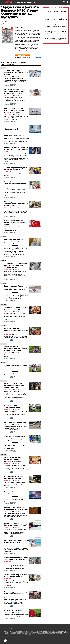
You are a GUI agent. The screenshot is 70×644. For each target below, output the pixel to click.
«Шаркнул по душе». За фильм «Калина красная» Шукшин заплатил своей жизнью (15, 367)
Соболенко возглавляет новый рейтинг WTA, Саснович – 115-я (56, 39)
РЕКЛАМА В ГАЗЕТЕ (30, 626)
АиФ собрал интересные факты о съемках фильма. (15, 374)
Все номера (38, 58)
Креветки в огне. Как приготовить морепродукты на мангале (16, 330)
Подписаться (22, 55)
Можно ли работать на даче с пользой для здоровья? (15, 355)
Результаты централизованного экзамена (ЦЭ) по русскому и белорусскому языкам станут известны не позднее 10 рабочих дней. (15, 212)
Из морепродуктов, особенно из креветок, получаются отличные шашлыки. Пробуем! (16, 337)
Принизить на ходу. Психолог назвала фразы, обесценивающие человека (56, 32)
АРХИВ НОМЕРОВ (8, 626)
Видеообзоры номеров (22, 57)
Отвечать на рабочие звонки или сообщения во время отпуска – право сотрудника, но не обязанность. (16, 550)
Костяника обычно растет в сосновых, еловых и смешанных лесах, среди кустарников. (16, 615)
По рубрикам (14, 63)
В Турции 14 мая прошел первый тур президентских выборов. (14, 229)
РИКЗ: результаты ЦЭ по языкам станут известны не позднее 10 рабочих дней (16, 204)
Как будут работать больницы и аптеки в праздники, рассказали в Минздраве (56, 25)
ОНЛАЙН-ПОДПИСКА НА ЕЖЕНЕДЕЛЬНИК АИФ (47, 626)
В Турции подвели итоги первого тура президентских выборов (15, 222)
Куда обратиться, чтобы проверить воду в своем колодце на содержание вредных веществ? (15, 484)
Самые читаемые (24, 63)
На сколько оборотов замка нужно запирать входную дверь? (16, 508)
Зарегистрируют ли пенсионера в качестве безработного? (16, 593)
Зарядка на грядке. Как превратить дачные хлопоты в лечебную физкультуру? (15, 348)
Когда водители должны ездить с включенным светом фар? (16, 559)
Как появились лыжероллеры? (16, 422)
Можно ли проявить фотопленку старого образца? (15, 524)
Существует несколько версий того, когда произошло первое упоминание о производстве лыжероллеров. (15, 428)
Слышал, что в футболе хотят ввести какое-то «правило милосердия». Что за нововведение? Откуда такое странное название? (16, 414)
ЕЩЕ (15, 85)
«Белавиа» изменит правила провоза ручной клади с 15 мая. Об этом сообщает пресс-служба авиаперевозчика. (16, 118)
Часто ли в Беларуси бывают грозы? (15, 493)
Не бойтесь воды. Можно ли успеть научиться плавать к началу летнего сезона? (14, 438)
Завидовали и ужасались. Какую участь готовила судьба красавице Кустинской (56, 19)
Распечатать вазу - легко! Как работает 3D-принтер (15, 308)
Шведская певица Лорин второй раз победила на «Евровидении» (16, 149)
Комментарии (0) (15, 77)
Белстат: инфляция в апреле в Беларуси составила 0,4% (15, 169)
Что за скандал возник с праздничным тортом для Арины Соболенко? (14, 385)
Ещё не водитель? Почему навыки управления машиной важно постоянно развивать (15, 288)
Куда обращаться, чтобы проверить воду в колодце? (14, 477)
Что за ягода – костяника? (14, 610)
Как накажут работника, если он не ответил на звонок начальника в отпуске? (16, 542)
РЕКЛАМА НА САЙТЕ (18, 626)
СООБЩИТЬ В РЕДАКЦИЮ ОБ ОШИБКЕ (13, 628)
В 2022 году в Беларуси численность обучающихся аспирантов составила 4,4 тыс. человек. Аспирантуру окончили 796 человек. (16, 81)
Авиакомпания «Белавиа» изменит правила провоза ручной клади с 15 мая (14, 110)
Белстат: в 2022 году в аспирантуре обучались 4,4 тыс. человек (16, 72)
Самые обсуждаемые (8, 64)
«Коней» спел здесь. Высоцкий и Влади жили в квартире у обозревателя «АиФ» (16, 265)
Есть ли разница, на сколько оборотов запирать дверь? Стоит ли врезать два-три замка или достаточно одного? (15, 515)
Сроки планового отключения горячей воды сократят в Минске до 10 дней (15, 128)
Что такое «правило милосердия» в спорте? (13, 406)
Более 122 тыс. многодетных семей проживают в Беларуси (15, 183)
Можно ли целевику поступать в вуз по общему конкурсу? (16, 576)
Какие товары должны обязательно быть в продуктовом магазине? (13, 459)
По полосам (5, 63)
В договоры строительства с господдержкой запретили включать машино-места (15, 91)
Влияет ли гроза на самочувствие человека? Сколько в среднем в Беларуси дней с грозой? (16, 499)
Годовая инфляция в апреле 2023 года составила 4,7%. (14, 174)
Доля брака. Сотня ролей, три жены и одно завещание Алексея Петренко (15, 241)
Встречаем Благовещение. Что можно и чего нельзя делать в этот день (56, 12)
